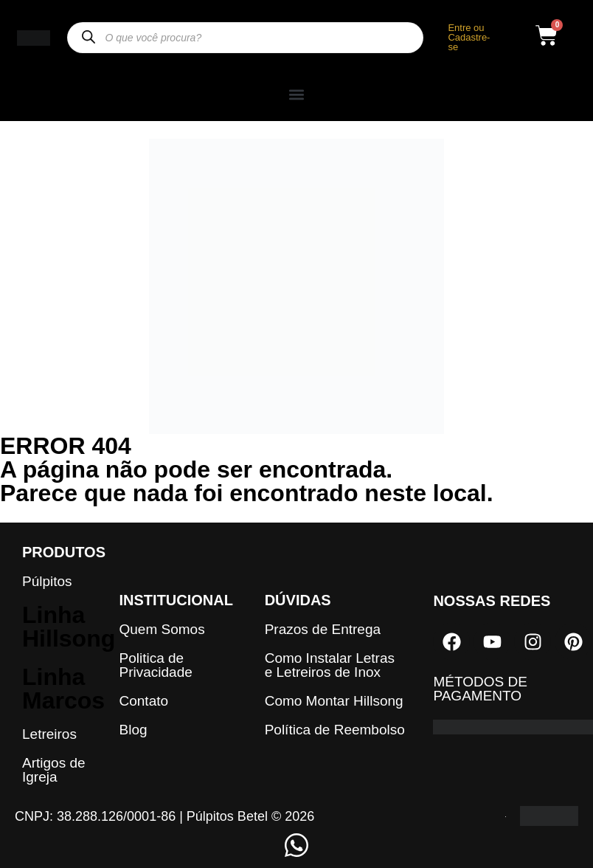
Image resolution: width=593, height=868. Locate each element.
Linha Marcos (63, 689)
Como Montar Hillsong (334, 701)
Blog (133, 730)
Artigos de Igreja (54, 770)
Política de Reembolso (335, 730)
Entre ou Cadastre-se (469, 37)
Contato (144, 701)
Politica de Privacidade (156, 665)
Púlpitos (47, 581)
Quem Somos (162, 629)
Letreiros (49, 734)
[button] (296, 94)
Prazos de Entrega (323, 629)
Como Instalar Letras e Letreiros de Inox (330, 665)
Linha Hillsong (69, 627)
